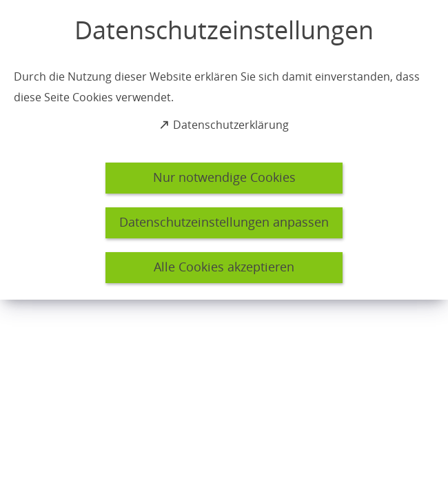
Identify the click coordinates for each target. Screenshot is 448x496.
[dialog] (224, 150)
